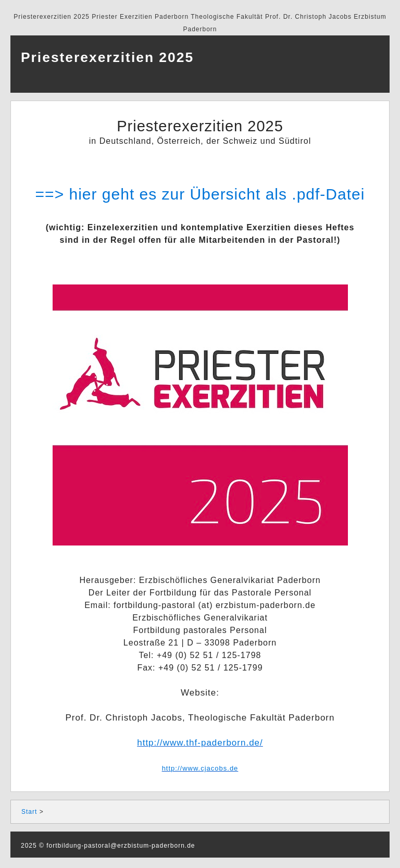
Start (29, 812)
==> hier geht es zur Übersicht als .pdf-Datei (200, 194)
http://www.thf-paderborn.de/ (200, 743)
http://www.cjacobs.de (200, 768)
